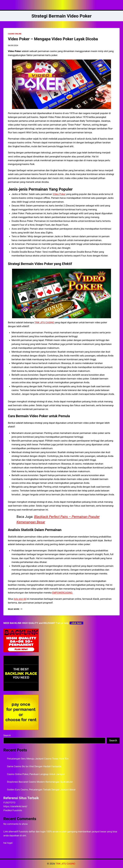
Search (7, 735)
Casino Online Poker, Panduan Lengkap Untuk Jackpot (36, 774)
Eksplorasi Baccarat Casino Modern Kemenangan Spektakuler (40, 782)
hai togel (8, 843)
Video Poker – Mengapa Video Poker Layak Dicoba (53, 39)
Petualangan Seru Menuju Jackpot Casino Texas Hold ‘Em (38, 759)
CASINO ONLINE (15, 34)
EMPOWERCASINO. (62, 593)
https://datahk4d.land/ (15, 806)
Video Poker (59, 194)
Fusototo (23, 832)
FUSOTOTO (9, 803)
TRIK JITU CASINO (44, 322)
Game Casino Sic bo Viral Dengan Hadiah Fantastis (34, 766)
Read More (15, 609)
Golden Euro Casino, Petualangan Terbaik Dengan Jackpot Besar (41, 790)
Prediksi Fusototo (13, 810)
